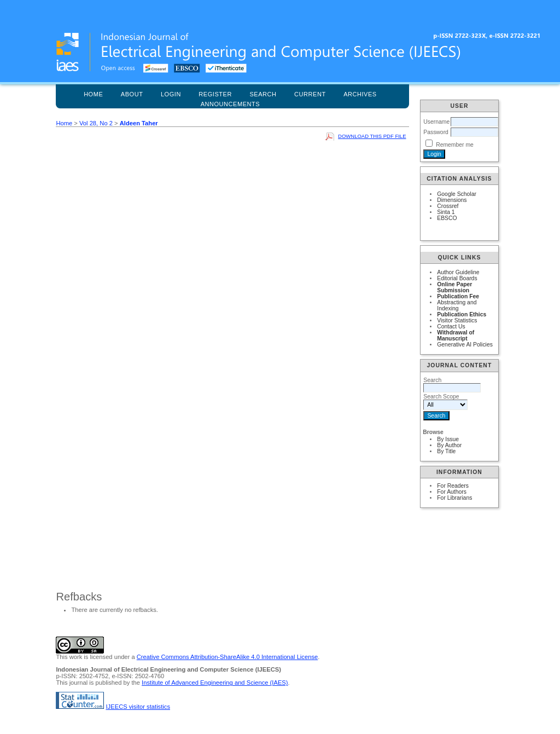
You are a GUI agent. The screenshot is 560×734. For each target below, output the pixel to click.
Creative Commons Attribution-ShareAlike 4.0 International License (227, 657)
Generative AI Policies (465, 345)
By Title (446, 451)
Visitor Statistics (457, 320)
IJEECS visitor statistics (138, 707)
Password (436, 132)
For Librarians (454, 498)
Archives (360, 94)
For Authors (452, 492)
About (132, 94)
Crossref (448, 206)
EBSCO (447, 218)
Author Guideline (458, 272)
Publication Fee (458, 296)
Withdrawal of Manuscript (456, 336)
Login (171, 94)
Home (93, 94)
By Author (449, 445)
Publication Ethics (462, 314)
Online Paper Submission (454, 287)
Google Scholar (457, 194)
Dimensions (452, 200)
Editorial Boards (457, 278)
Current (310, 94)
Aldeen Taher (139, 123)
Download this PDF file (372, 136)
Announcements (231, 104)
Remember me (455, 145)
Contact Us (451, 326)
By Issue (448, 439)
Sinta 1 (446, 212)
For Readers (453, 486)
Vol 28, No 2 (96, 123)
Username (436, 122)
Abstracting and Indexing (457, 305)
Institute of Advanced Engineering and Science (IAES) (215, 683)
